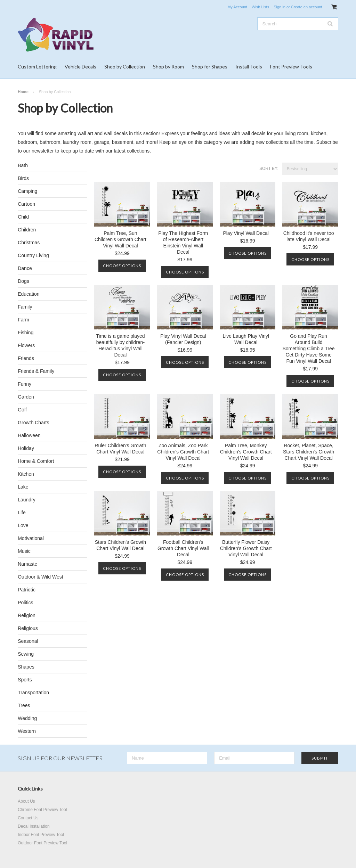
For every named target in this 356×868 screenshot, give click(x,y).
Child (23, 217)
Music (24, 551)
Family (25, 307)
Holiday (26, 448)
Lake (23, 487)
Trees (24, 705)
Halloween (29, 435)
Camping (27, 191)
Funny (25, 384)
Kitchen (26, 474)
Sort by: (269, 169)
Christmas (29, 243)
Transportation (33, 693)
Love (23, 525)
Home (23, 92)
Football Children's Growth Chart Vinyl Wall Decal (183, 548)
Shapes (26, 667)
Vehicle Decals (80, 67)
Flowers (26, 345)
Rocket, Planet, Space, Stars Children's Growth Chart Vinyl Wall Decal (309, 452)
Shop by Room (168, 67)
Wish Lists (260, 7)
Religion (27, 615)
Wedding (27, 718)
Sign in (280, 7)
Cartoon (26, 204)
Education (29, 294)
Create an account (307, 7)
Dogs (23, 281)
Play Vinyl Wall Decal (246, 233)
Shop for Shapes (210, 67)
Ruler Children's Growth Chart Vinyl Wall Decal (120, 449)
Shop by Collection (125, 67)
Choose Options (122, 266)
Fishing (26, 333)
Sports (25, 680)
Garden (26, 397)
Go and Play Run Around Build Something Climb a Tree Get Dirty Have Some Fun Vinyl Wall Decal (308, 349)
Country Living (33, 255)
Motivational (31, 538)
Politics (25, 603)
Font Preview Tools (291, 67)
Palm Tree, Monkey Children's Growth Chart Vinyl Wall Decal (246, 452)
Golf (22, 410)
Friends (26, 358)
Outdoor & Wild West (40, 577)
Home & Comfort (36, 461)
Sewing (26, 654)
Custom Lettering (37, 67)
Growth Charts (33, 423)
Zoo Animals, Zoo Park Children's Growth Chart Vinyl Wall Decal (183, 452)
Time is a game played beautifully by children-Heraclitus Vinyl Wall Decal (120, 345)
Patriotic (27, 590)
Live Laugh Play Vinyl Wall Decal (246, 339)
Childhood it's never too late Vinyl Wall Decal (309, 236)
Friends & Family (36, 371)
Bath (23, 165)
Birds (23, 178)
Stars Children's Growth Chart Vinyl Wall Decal (120, 545)
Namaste (27, 564)
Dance (25, 268)
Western (27, 731)
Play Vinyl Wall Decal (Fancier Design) (183, 339)
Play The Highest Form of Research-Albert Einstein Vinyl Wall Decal (183, 243)
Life (22, 513)
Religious (28, 628)
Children (27, 230)
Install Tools (249, 67)
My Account (237, 7)
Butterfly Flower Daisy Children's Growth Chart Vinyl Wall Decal (246, 548)
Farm (23, 320)
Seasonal (28, 641)
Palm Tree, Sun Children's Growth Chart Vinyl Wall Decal (120, 239)
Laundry (27, 500)
